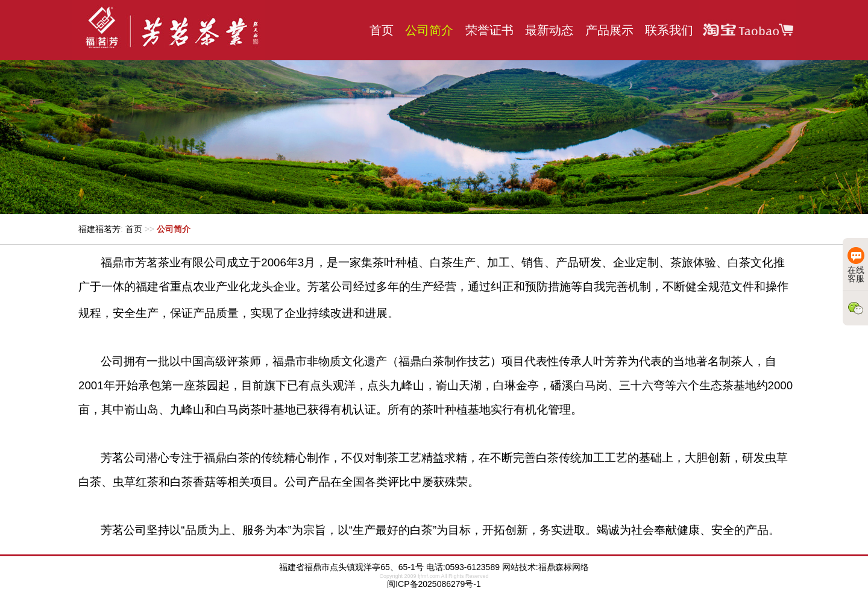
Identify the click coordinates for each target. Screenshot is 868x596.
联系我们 (669, 30)
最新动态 (549, 30)
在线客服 (856, 265)
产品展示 (609, 30)
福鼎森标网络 (564, 567)
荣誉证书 (489, 30)
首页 (382, 30)
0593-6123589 (473, 567)
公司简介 (429, 30)
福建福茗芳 (99, 229)
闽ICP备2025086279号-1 (434, 584)
